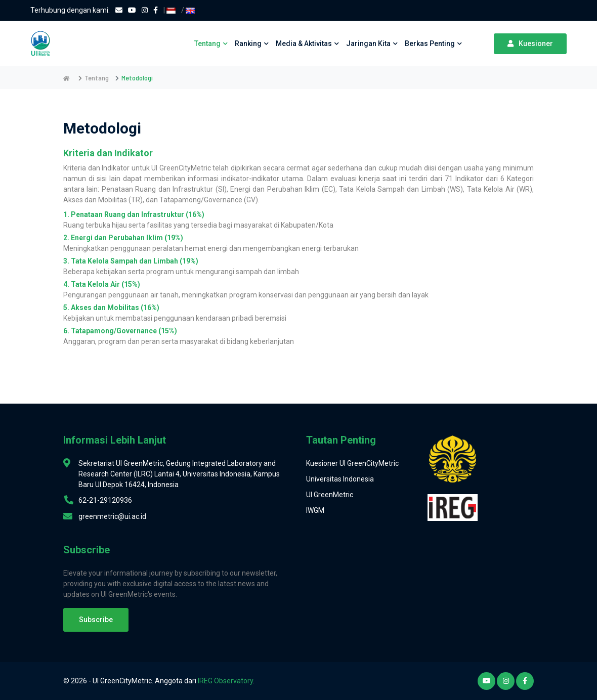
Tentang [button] (211, 43)
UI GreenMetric (330, 495)
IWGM (315, 510)
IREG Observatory (225, 681)
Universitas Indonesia (340, 479)
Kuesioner (530, 43)
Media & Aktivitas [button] (307, 43)
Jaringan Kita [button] (372, 43)
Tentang (97, 78)
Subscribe (96, 620)
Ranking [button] (252, 43)
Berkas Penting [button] (433, 43)
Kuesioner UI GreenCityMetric (352, 463)
